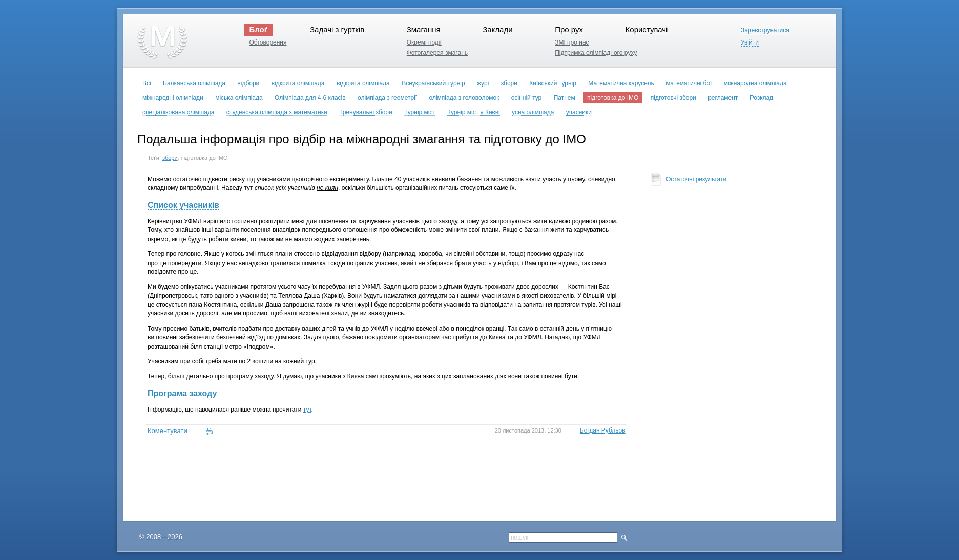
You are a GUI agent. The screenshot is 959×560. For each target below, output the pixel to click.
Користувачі (647, 29)
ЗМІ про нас (572, 42)
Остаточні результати (696, 179)
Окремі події (424, 42)
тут (307, 410)
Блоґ (258, 29)
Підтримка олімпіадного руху (596, 53)
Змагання (424, 29)
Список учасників (183, 205)
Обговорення (268, 42)
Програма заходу (182, 393)
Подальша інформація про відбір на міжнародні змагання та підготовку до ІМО (362, 139)
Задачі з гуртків (337, 29)
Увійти (750, 43)
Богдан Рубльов (603, 430)
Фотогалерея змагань (437, 53)
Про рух (569, 29)
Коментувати (168, 431)
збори (170, 158)
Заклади (497, 29)
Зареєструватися (765, 30)
